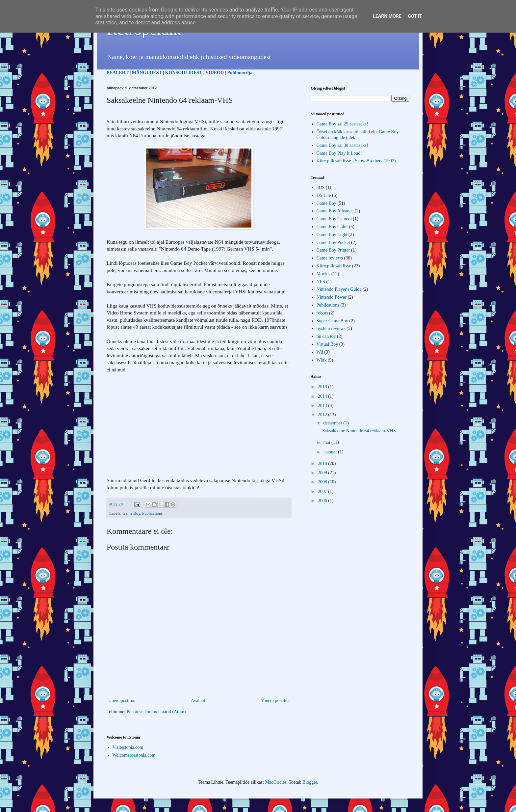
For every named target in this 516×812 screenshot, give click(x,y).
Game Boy (131, 513)
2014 (323, 396)
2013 (323, 406)
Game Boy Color (332, 227)
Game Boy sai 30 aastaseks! (342, 145)
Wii (320, 352)
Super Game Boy (332, 321)
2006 (323, 501)
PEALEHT (118, 73)
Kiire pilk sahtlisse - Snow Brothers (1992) (356, 161)
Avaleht (198, 701)
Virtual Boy (327, 344)
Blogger (310, 782)
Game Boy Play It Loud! (339, 153)
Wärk (322, 360)
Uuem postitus (122, 701)
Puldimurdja (240, 73)
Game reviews (330, 258)
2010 (323, 463)
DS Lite (324, 195)
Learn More (387, 16)
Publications (152, 513)
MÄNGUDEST (147, 73)
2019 (323, 387)
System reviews (331, 328)
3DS (321, 188)
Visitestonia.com (128, 747)
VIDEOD (215, 73)
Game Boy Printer (333, 250)
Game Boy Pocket (333, 243)
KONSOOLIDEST (184, 73)
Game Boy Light (332, 235)
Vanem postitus (275, 701)
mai (327, 442)
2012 (323, 415)
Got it (415, 16)
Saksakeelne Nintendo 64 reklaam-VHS (359, 431)
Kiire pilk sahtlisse (334, 266)
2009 (323, 473)
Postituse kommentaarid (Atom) (156, 712)
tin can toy (326, 336)
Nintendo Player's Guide (339, 289)
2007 (323, 491)
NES (321, 282)
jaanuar (331, 452)
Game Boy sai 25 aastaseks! (342, 124)
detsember (333, 423)
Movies (323, 274)
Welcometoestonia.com (134, 755)
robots (322, 313)
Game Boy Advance (335, 211)
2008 (323, 482)
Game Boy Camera (334, 219)
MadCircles (276, 782)
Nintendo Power (332, 297)
